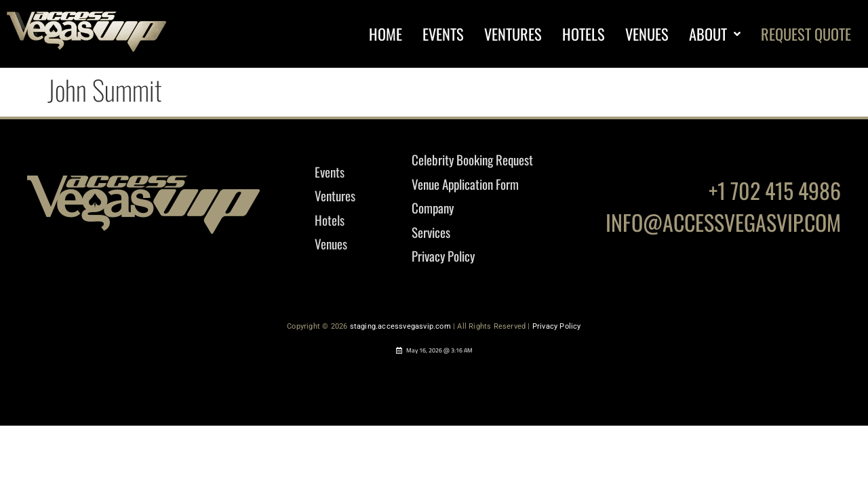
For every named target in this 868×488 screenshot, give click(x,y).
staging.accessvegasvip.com (400, 326)
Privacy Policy (557, 326)
